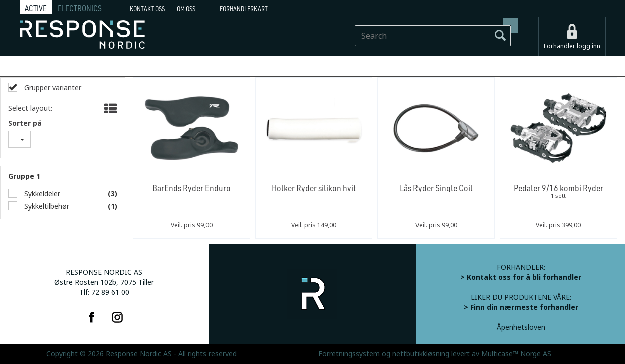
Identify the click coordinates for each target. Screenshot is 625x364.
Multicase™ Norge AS (516, 354)
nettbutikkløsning (421, 354)
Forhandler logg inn (572, 46)
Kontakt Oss (147, 9)
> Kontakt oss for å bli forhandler (521, 277)
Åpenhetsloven (521, 327)
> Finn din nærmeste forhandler (521, 307)
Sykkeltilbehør (46, 206)
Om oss (186, 9)
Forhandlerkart (244, 9)
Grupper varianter (52, 88)
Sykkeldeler (41, 194)
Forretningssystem (349, 354)
